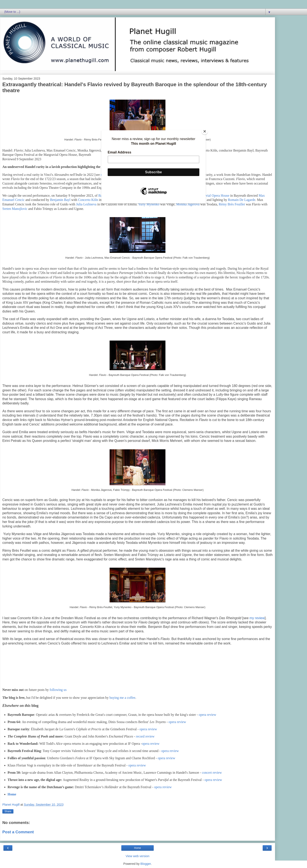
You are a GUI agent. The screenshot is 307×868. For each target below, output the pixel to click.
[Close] (205, 131)
